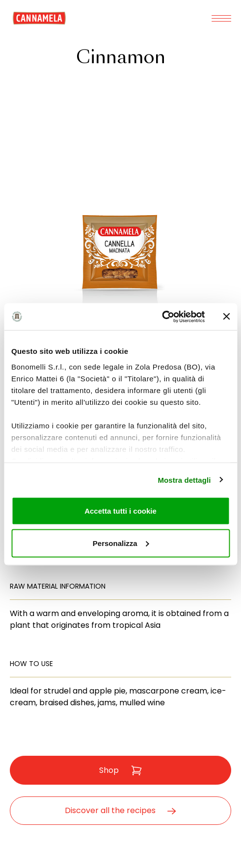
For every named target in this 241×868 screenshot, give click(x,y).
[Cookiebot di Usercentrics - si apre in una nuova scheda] (162, 317)
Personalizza (121, 543)
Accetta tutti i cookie (120, 511)
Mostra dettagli (184, 480)
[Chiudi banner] (226, 317)
